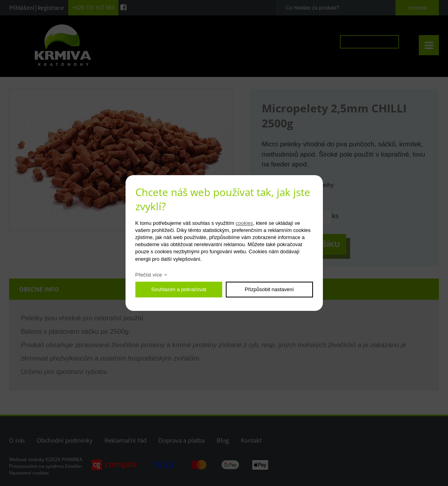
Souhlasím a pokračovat (179, 289)
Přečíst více (149, 275)
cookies (244, 223)
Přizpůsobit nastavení (269, 289)
